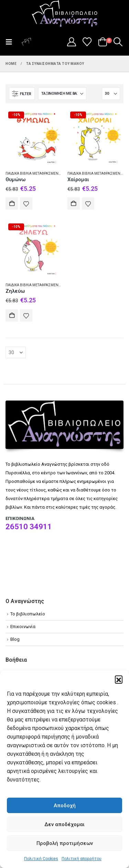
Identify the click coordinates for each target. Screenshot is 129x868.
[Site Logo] (65, 14)
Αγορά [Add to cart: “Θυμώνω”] (12, 204)
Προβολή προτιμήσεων (65, 843)
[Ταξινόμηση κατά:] (62, 94)
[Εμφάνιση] (111, 94)
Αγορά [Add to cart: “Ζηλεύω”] (12, 315)
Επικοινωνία (23, 627)
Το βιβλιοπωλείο (28, 614)
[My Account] (71, 42)
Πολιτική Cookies (41, 859)
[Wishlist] (87, 42)
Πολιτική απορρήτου (82, 859)
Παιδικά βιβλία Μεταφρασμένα (33, 173)
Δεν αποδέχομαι (64, 824)
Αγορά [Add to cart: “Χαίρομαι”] (74, 204)
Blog (15, 639)
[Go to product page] (34, 137)
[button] (119, 679)
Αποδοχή (65, 806)
